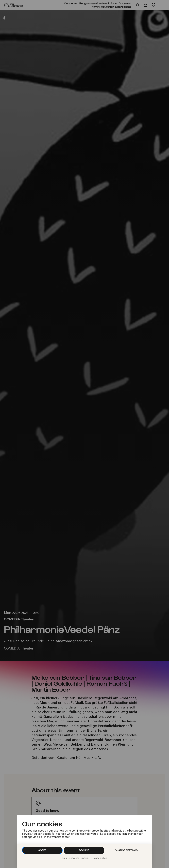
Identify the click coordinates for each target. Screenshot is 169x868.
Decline (84, 850)
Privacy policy (99, 858)
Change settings (126, 850)
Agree (42, 850)
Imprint (85, 858)
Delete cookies (71, 858)
